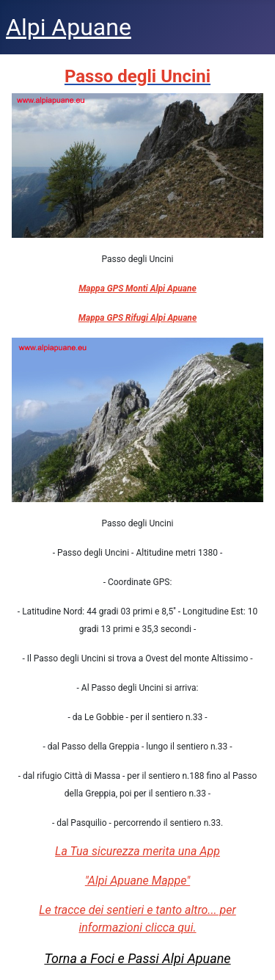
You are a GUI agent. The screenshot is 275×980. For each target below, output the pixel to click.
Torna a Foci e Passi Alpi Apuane (137, 958)
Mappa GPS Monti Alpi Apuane (137, 288)
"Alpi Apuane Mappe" (137, 881)
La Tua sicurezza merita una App (137, 851)
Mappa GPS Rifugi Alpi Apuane (137, 318)
